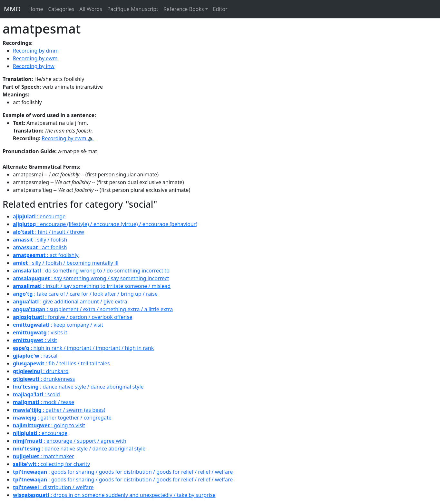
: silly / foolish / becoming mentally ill (66, 263)
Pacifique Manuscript (133, 9)
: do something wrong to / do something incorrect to (91, 271)
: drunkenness (44, 379)
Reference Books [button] (184, 9)
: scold (36, 394)
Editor (220, 9)
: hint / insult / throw (49, 232)
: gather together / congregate (62, 418)
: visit (35, 340)
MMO (12, 9)
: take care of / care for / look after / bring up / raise (85, 294)
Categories (61, 9)
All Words (91, 9)
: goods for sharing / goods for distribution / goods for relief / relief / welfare (123, 472)
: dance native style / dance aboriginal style (78, 387)
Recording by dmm (36, 51)
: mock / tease (44, 402)
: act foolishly (46, 255)
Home (36, 9)
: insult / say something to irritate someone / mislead (92, 286)
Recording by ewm (35, 58)
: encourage (39, 216)
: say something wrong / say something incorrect (91, 278)
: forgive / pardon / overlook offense (73, 317)
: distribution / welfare (53, 487)
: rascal (35, 356)
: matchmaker (44, 456)
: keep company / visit (58, 325)
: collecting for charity (51, 464)
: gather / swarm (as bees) (59, 410)
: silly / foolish (40, 240)
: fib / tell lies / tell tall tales (61, 363)
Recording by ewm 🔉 (68, 138)
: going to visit (49, 425)
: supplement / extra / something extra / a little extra (93, 309)
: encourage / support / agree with (70, 441)
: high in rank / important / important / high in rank (83, 348)
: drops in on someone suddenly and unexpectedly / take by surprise (114, 495)
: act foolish (40, 247)
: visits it (40, 332)
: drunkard (41, 371)
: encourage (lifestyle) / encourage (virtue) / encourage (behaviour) (105, 224)
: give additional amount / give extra (70, 301)
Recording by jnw (34, 66)
